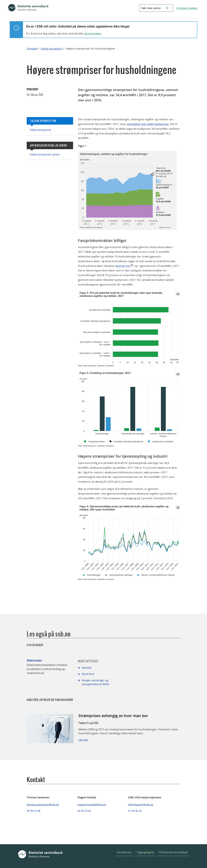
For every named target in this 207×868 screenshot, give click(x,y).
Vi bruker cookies (187, 8)
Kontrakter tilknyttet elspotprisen (128, 442)
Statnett (87, 668)
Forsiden (32, 49)
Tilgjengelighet (145, 852)
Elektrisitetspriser (41, 130)
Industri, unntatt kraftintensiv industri (158, 575)
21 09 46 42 (135, 811)
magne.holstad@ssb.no (92, 805)
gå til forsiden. (93, 34)
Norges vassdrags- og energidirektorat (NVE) (95, 682)
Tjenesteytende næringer (121, 575)
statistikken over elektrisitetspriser (148, 124)
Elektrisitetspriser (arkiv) (45, 154)
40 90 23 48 (33, 811)
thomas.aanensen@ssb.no (43, 805)
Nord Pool (88, 674)
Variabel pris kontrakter (163, 442)
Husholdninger (94, 575)
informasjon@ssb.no (141, 805)
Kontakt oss (124, 852)
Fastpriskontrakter (97, 442)
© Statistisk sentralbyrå (173, 852)
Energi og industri (52, 49)
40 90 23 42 (84, 811)
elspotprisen (123, 266)
